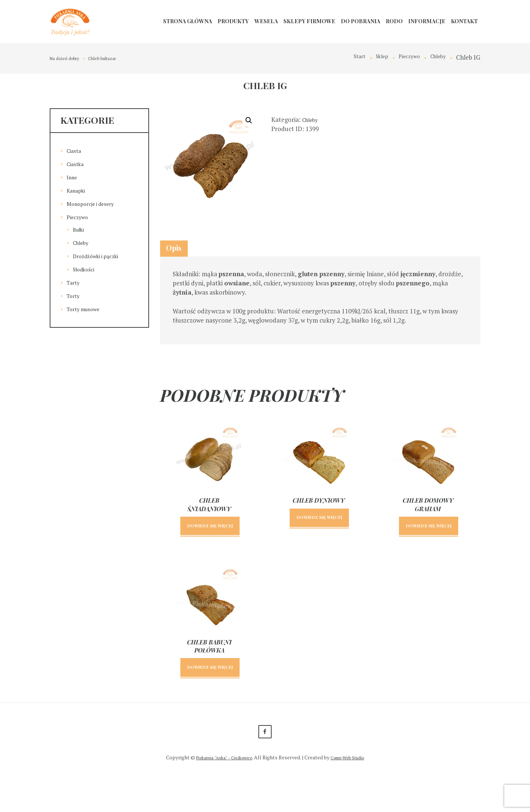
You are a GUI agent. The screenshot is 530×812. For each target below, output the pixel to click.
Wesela (266, 21)
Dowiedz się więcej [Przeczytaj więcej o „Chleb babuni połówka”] (210, 696)
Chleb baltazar (114, 58)
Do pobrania (361, 21)
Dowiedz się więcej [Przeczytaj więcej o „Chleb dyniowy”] (319, 533)
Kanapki (78, 190)
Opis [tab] (181, 252)
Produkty (233, 21)
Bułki (80, 229)
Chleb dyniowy (319, 509)
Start (347, 57)
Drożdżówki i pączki (100, 256)
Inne (73, 177)
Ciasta (75, 150)
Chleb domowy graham (428, 513)
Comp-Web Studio (352, 795)
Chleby (436, 57)
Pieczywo (403, 57)
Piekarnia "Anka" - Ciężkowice (220, 795)
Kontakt (464, 21)
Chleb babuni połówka (209, 667)
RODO (394, 21)
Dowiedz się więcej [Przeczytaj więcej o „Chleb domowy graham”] (429, 541)
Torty (75, 296)
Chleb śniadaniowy (209, 513)
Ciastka (77, 164)
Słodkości (86, 269)
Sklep (372, 57)
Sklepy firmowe (309, 21)
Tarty (74, 282)
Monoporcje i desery (95, 203)
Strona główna (188, 21)
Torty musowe (87, 309)
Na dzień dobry (68, 58)
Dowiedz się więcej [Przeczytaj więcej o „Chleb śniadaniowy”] (210, 541)
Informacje (427, 21)
